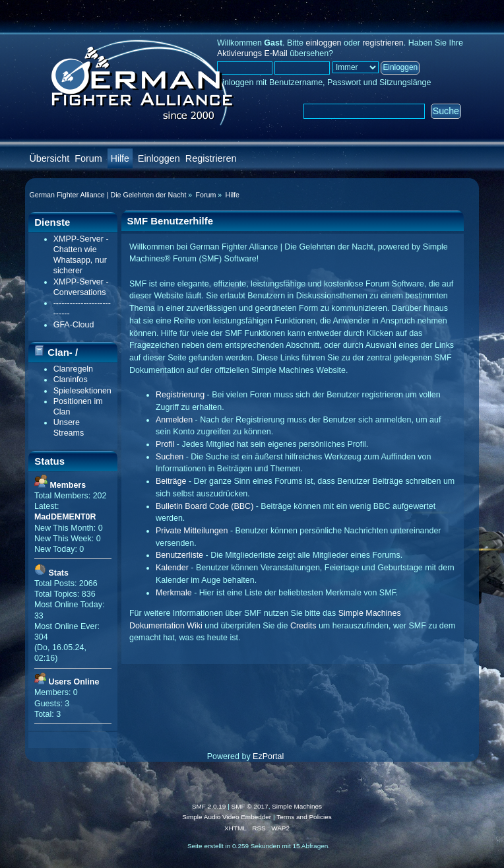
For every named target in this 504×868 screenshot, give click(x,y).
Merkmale (174, 593)
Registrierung (180, 395)
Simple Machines (297, 806)
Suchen (170, 457)
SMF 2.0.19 (209, 806)
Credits (303, 626)
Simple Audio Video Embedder (227, 817)
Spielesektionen (82, 391)
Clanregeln (73, 369)
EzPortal (268, 756)
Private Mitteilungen (192, 531)
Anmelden (174, 420)
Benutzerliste (179, 555)
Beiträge (171, 481)
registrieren (383, 43)
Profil (165, 444)
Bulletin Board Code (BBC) (205, 506)
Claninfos (71, 380)
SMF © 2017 (250, 806)
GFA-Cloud (74, 325)
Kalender (172, 568)
